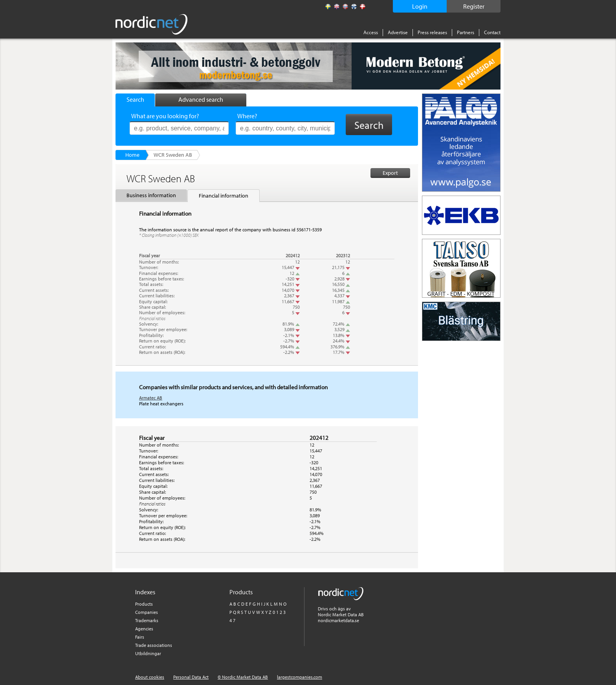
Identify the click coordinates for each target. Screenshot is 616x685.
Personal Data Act (191, 677)
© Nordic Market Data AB (243, 677)
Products (144, 604)
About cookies (150, 677)
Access (371, 32)
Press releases (432, 32)
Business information (151, 195)
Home (132, 155)
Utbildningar (148, 653)
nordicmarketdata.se (338, 620)
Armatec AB (151, 398)
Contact (492, 32)
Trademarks (147, 620)
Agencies (144, 629)
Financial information (224, 196)
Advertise (398, 32)
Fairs (140, 637)
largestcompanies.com (300, 677)
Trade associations (154, 645)
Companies (147, 612)
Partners (466, 32)
